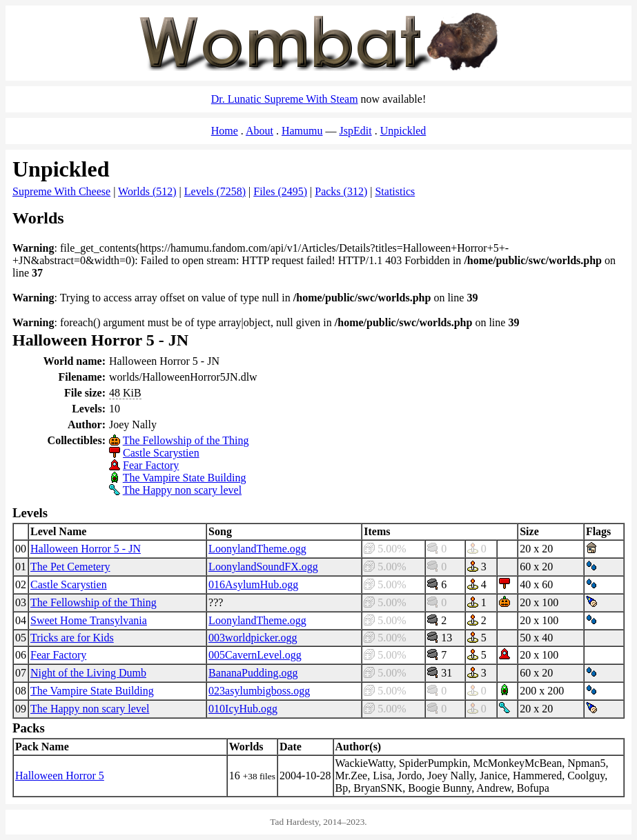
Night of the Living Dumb (88, 673)
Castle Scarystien (161, 453)
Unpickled (403, 131)
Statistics (395, 191)
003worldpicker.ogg (253, 638)
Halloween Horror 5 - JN (86, 549)
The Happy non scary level (182, 490)
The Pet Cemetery (70, 567)
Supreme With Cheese (61, 191)
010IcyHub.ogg (243, 709)
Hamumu (302, 131)
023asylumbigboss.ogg (259, 691)
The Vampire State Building (185, 478)
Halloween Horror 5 (60, 776)
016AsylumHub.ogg (253, 584)
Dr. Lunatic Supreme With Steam (285, 99)
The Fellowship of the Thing (186, 440)
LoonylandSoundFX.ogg (263, 567)
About (259, 131)
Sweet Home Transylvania (89, 620)
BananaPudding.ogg (253, 673)
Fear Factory (151, 465)
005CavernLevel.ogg (255, 655)
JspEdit (356, 131)
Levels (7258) (215, 191)
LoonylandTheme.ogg (257, 549)
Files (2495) (280, 191)
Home (225, 131)
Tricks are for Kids (72, 638)
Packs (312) (341, 191)
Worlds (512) (147, 191)
